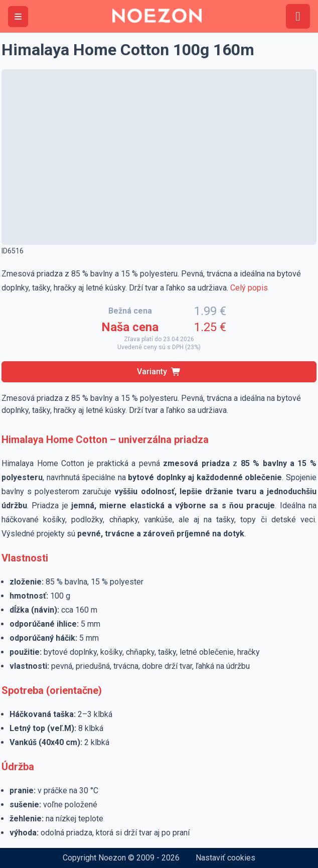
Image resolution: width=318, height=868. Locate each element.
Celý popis (249, 288)
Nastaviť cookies (225, 858)
